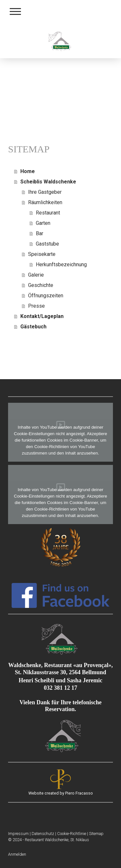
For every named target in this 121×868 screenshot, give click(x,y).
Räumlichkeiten (45, 202)
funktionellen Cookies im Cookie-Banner (60, 440)
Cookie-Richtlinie (72, 834)
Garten (43, 223)
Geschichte (41, 285)
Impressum (18, 834)
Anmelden (17, 854)
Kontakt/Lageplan (42, 316)
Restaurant (48, 213)
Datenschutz (43, 834)
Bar (40, 233)
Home (28, 171)
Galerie (36, 275)
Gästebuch (33, 327)
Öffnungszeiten (46, 296)
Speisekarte (42, 254)
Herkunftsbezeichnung (61, 264)
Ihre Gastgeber (45, 192)
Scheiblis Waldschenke (48, 182)
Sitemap (96, 834)
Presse (36, 306)
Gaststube (47, 244)
